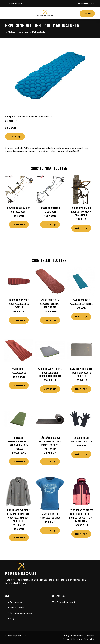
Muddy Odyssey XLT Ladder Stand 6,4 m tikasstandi (81, 212)
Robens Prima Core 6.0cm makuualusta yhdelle (19, 304)
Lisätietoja (15, 136)
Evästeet (90, 636)
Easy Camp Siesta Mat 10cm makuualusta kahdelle (81, 372)
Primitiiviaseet (17, 608)
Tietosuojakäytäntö (72, 639)
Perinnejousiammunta (21, 613)
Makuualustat (39, 32)
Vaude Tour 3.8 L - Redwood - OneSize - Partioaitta (50, 304)
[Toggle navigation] (9, 13)
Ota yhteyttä (77, 636)
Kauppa (87, 14)
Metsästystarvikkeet (19, 32)
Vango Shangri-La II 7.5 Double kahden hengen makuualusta (50, 372)
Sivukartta (89, 639)
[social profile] (25, 4)
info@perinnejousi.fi (86, 3)
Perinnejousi (16, 602)
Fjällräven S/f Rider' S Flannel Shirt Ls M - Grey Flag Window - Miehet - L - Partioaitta (19, 517)
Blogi (13, 618)
